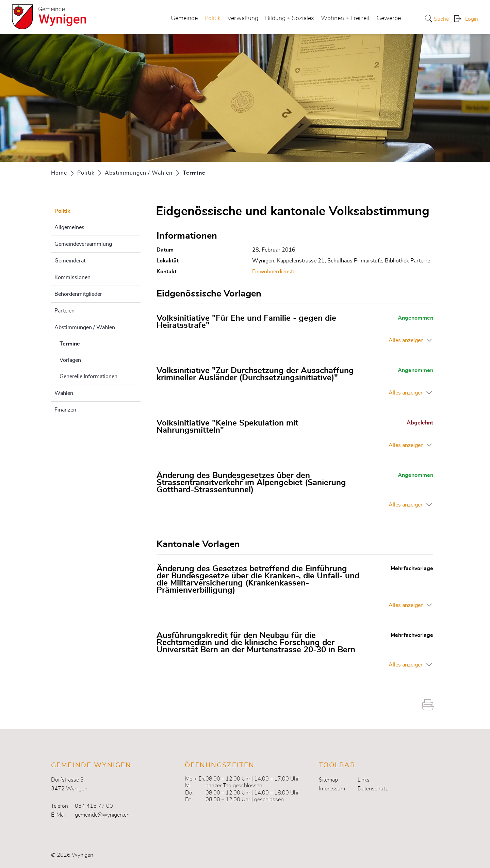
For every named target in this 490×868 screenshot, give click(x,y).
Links (364, 780)
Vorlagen (70, 360)
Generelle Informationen (88, 376)
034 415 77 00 (94, 806)
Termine (87, 343)
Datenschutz (373, 789)
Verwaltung (243, 18)
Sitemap (328, 780)
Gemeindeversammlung (83, 244)
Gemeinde (184, 18)
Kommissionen (72, 277)
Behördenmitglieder (78, 294)
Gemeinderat (70, 261)
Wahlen (64, 393)
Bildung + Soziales (290, 18)
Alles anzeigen (406, 340)
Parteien (64, 311)
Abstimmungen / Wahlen (85, 327)
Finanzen (65, 410)
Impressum (332, 789)
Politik (213, 18)
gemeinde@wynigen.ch (102, 815)
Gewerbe (389, 18)
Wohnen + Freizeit (345, 18)
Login (472, 19)
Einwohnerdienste (274, 272)
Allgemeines (69, 227)
